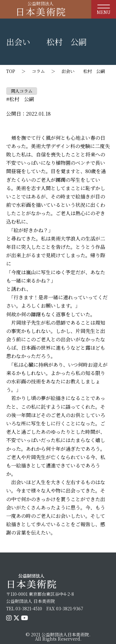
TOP (11, 71)
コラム (38, 71)
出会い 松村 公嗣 (83, 71)
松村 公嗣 (22, 99)
